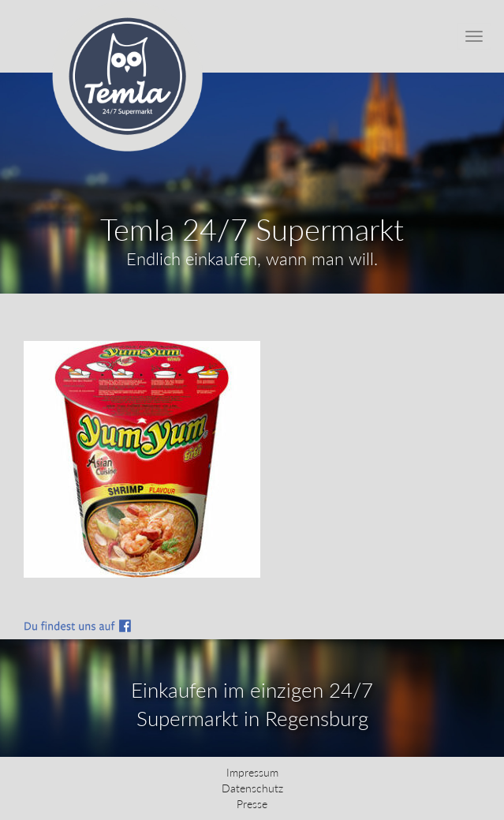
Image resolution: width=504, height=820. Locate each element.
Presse (252, 804)
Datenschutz (252, 788)
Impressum (252, 772)
